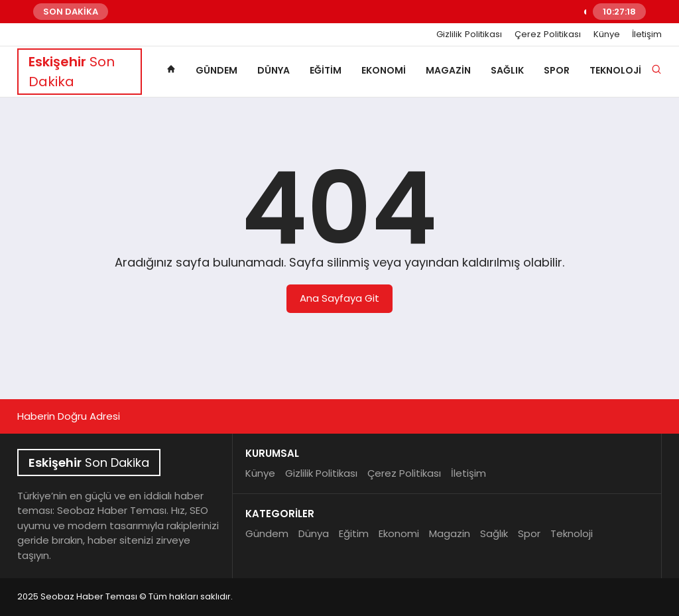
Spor (557, 70)
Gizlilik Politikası (469, 34)
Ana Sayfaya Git (339, 298)
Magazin (448, 70)
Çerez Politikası (548, 34)
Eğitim (326, 70)
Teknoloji (615, 70)
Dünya (274, 70)
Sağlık (507, 70)
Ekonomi (384, 70)
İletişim (647, 34)
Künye (607, 34)
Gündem (216, 70)
